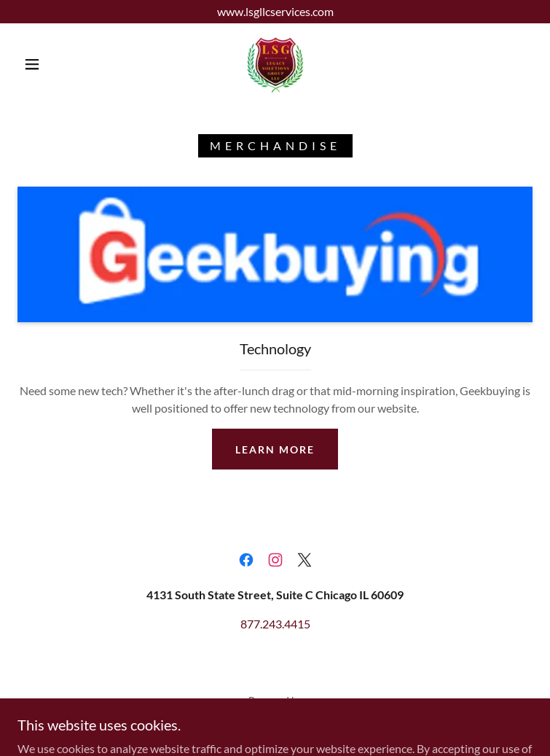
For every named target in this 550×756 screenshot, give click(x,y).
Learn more (275, 449)
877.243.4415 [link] (275, 624)
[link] (275, 64)
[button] (43, 64)
